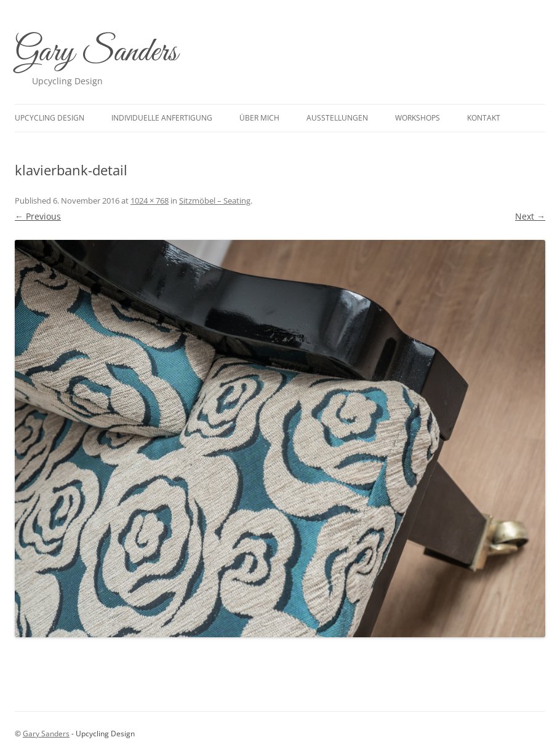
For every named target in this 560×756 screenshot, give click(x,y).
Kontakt (484, 118)
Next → (530, 216)
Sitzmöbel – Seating (215, 201)
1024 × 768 (150, 201)
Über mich (259, 118)
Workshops (418, 118)
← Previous (38, 216)
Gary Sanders (96, 53)
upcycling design (50, 118)
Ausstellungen (337, 118)
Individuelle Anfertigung (162, 118)
